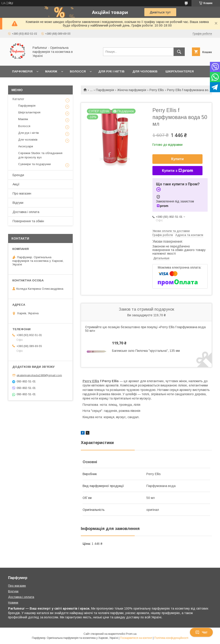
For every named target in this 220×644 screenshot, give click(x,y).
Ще (15, 83)
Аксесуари (26, 146)
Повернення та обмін (28, 221)
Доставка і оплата (26, 212)
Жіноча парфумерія (132, 90)
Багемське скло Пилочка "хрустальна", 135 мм (146, 351)
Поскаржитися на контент (136, 638)
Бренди (18, 175)
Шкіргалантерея (180, 71)
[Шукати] (179, 52)
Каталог (18, 99)
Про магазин (22, 193)
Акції (16, 184)
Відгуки (18, 203)
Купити (178, 159)
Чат (201, 632)
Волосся (78, 71)
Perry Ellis (157, 90)
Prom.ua (131, 634)
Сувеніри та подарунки (34, 164)
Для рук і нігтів (111, 71)
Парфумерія (22, 71)
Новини (13, 602)
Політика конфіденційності (171, 638)
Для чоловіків (145, 71)
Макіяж (51, 71)
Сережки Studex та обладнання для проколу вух (40, 155)
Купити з (177, 171)
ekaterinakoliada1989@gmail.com (39, 375)
